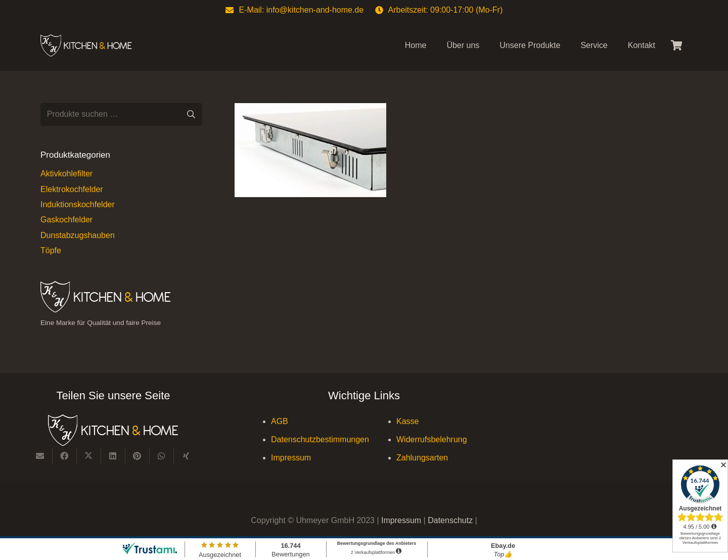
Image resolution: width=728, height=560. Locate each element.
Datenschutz (451, 520)
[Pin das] (138, 456)
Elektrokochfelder (72, 189)
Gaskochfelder (66, 220)
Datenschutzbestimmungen (320, 439)
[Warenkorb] (676, 45)
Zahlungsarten (422, 458)
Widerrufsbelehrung (432, 439)
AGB (280, 421)
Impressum (291, 458)
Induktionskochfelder (78, 204)
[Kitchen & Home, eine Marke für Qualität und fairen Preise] (86, 46)
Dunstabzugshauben (78, 235)
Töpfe (51, 250)
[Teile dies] (65, 456)
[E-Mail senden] (40, 456)
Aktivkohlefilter (66, 174)
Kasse (407, 421)
